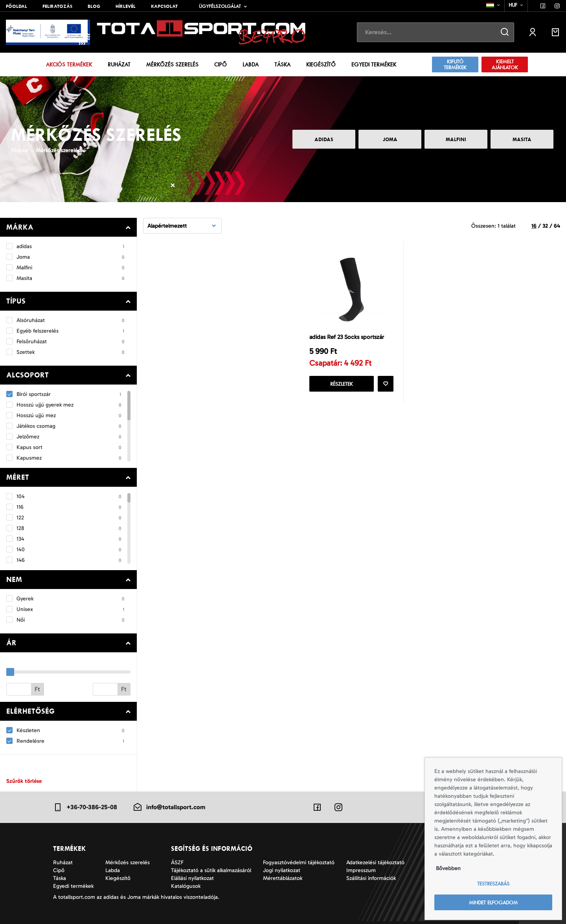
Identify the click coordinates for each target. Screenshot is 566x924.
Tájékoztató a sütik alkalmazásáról (211, 870)
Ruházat (119, 64)
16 (534, 226)
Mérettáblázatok (283, 878)
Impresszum (361, 870)
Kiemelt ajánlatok (505, 64)
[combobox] (493, 5)
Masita (522, 139)
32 (545, 226)
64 (557, 226)
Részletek (342, 384)
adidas (324, 139)
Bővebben (448, 868)
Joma (390, 139)
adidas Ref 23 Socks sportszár (347, 337)
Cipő (221, 64)
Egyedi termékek (374, 64)
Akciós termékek (69, 64)
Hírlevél (126, 6)
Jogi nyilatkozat (282, 870)
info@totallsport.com (169, 807)
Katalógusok (186, 886)
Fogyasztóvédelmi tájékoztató (299, 862)
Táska (282, 64)
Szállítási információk (371, 878)
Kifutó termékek (455, 64)
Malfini (456, 139)
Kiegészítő (321, 64)
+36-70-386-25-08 (85, 807)
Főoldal (17, 6)
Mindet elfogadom (493, 903)
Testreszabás (493, 884)
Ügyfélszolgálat (220, 6)
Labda (251, 64)
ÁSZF (177, 862)
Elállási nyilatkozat (192, 878)
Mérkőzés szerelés (172, 64)
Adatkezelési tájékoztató (375, 862)
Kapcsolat (164, 6)
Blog (94, 6)
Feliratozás (57, 6)
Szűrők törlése (24, 781)
